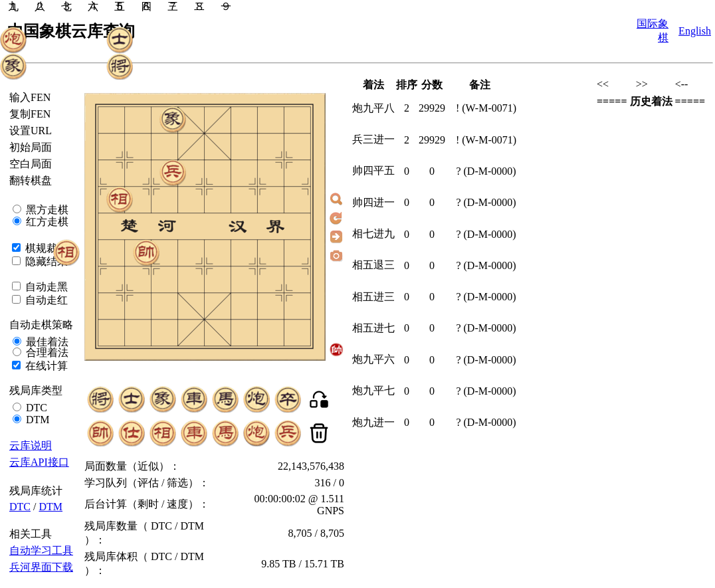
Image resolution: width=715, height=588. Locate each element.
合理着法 (46, 352)
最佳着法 (46, 342)
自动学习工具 (41, 550)
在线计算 (45, 366)
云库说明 (31, 445)
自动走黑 (45, 287)
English (695, 31)
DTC (35, 408)
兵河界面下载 (41, 567)
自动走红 (45, 300)
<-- (682, 84)
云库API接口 (39, 462)
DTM (37, 420)
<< (603, 84)
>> (642, 84)
